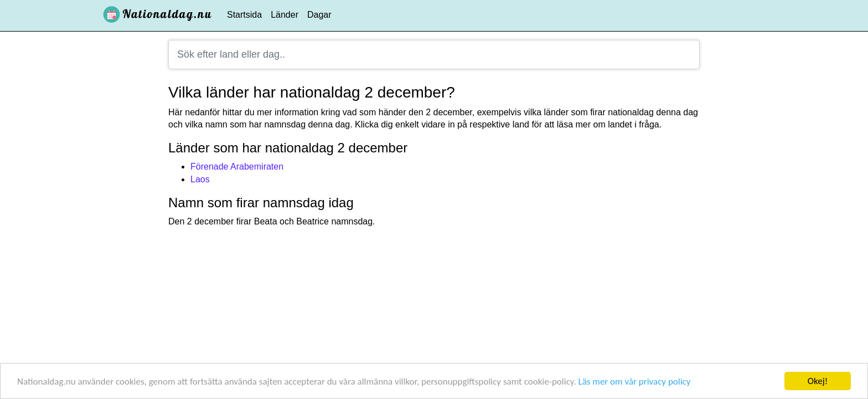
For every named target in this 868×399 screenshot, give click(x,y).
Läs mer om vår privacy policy (635, 382)
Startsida (244, 15)
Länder (285, 15)
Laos (200, 179)
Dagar (319, 15)
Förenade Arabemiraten (237, 167)
